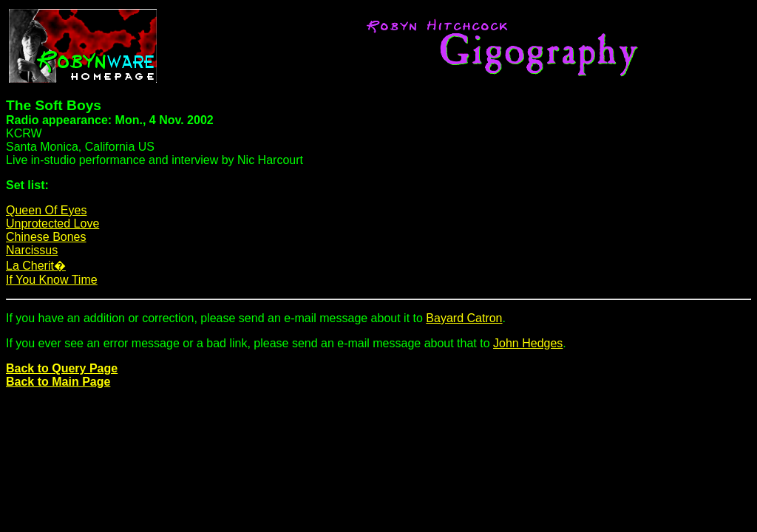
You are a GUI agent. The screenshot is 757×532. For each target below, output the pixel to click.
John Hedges (528, 343)
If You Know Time (52, 280)
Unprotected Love (52, 224)
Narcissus (32, 250)
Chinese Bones (46, 237)
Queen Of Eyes (46, 210)
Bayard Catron (464, 318)
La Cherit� (36, 266)
